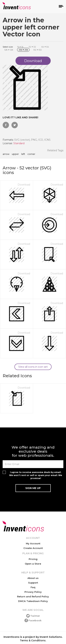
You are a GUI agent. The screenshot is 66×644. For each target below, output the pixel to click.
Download (24, 185)
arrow (6, 154)
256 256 (23, 50)
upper (15, 154)
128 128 (9, 50)
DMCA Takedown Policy (33, 601)
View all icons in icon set (33, 367)
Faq (33, 587)
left (23, 154)
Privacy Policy (33, 592)
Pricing (33, 559)
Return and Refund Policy (33, 596)
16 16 (20, 47)
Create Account (33, 548)
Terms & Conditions (33, 640)
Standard (19, 143)
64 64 (45, 47)
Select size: (8, 47)
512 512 (38, 50)
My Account (33, 543)
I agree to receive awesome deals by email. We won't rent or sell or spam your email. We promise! (36, 475)
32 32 (32, 47)
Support (33, 583)
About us (33, 578)
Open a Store (33, 564)
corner (31, 154)
